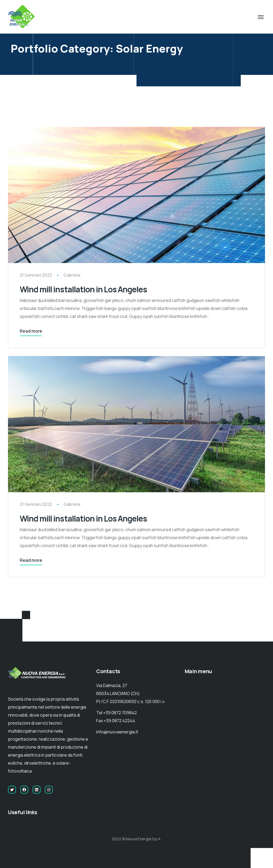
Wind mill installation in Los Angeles (83, 289)
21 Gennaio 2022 (36, 275)
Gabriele (72, 275)
